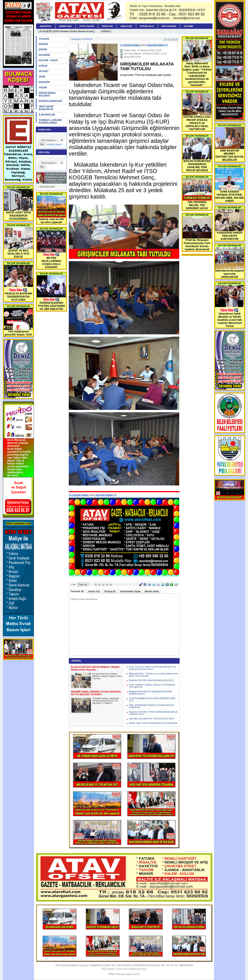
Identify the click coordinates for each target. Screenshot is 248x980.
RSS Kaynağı (108, 969)
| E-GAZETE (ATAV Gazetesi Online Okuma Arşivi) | (67, 31)
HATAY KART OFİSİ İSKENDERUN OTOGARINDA (153, 723)
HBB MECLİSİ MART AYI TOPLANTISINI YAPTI (152, 719)
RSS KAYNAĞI (169, 26)
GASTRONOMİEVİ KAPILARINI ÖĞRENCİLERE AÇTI (152, 700)
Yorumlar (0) (77, 591)
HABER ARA (65, 26)
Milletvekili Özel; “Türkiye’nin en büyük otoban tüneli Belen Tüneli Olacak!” (153, 675)
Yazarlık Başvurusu (138, 969)
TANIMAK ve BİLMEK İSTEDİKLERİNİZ (50, 121)
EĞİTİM (43, 50)
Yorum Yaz (94, 591)
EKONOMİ (44, 55)
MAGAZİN (44, 82)
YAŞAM (43, 88)
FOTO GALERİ (87, 26)
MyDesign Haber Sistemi (128, 974)
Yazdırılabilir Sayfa (130, 591)
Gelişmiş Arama (54, 144)
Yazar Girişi (121, 969)
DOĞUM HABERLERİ (50, 101)
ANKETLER (126, 26)
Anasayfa (44, 39)
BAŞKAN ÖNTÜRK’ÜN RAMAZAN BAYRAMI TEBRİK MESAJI (150, 693)
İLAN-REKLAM (47, 115)
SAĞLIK (43, 66)
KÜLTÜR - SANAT (48, 60)
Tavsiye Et (110, 591)
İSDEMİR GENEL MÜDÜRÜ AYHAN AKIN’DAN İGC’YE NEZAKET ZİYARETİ (106, 701)
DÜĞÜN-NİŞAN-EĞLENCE (47, 94)
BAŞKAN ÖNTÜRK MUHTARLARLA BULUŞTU (151, 680)
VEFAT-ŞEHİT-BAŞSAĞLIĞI (46, 108)
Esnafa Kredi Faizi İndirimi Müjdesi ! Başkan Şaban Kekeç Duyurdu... (107, 676)
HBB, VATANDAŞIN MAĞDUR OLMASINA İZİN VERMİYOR (151, 706)
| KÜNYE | (106, 31)
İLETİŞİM (188, 26)
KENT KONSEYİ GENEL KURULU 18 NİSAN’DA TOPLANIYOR (152, 686)
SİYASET (44, 71)
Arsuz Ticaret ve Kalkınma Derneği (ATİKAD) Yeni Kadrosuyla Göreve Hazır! (152, 668)
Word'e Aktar (152, 591)
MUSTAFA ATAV (47, 187)
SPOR (42, 77)
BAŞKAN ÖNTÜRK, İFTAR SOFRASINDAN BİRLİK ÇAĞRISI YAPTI (153, 713)
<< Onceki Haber (130, 45)
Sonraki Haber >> (157, 45)
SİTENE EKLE (147, 26)
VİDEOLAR (107, 26)
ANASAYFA (46, 26)
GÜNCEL (44, 44)
